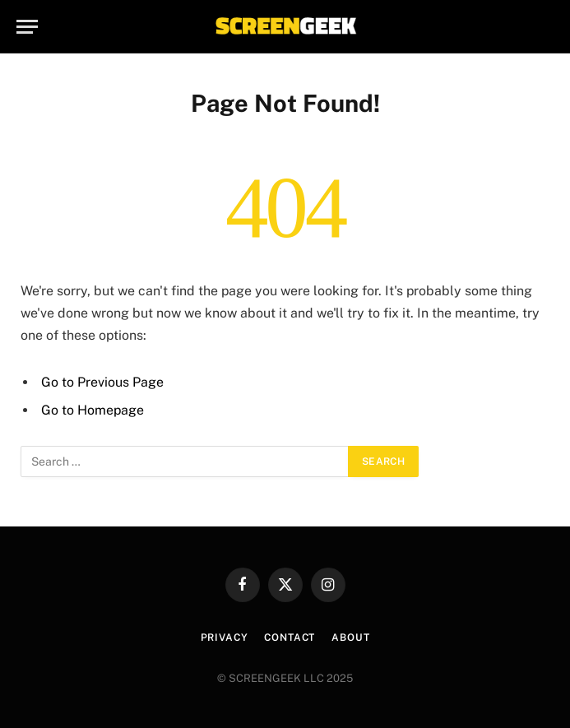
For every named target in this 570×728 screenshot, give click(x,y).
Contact (290, 638)
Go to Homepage (93, 410)
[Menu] (27, 27)
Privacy (225, 638)
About (350, 638)
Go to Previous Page (102, 382)
